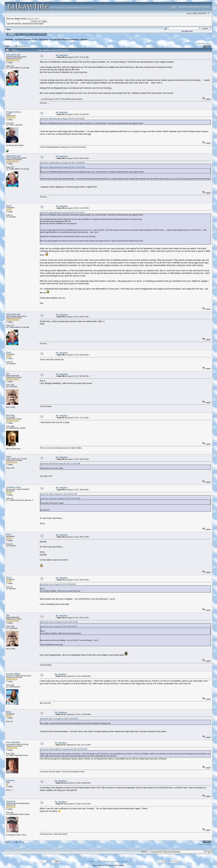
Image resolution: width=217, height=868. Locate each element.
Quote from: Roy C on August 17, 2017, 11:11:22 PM (59, 719)
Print (207, 47)
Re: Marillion (62, 55)
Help (19, 34)
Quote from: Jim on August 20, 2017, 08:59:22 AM (58, 584)
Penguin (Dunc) (13, 112)
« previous (201, 43)
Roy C (9, 206)
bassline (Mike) (13, 674)
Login (34, 34)
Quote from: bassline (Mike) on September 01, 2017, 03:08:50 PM (63, 749)
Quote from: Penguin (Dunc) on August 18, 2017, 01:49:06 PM (62, 163)
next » (209, 43)
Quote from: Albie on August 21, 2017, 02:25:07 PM (58, 494)
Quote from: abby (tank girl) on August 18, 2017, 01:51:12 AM (62, 119)
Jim (8, 374)
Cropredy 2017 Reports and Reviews (64, 40)
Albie (8, 457)
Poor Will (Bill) (13, 742)
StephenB (11, 801)
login (29, 18)
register (36, 18)
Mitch (9, 712)
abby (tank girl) (13, 55)
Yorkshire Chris (13, 487)
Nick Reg (10, 415)
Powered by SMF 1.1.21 (97, 862)
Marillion (84, 40)
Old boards (44, 40)
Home (12, 34)
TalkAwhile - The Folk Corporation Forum (21, 40)
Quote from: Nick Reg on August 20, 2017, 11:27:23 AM (60, 464)
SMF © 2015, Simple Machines (117, 862)
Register (41, 34)
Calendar (26, 34)
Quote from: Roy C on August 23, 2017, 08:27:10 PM (59, 622)
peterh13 (10, 781)
